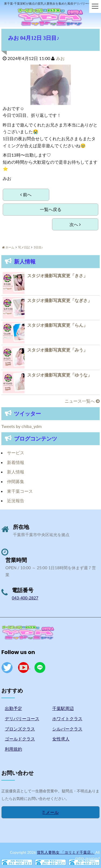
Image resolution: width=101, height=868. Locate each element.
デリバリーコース (22, 718)
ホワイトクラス (67, 718)
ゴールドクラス (20, 739)
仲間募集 (16, 481)
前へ (26, 194)
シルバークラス (67, 729)
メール (50, 812)
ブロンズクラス (20, 729)
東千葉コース (20, 491)
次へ (75, 224)
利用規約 (13, 749)
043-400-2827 (25, 598)
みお (60, 58)
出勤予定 (13, 708)
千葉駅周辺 (63, 708)
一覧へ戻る (51, 209)
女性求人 (61, 739)
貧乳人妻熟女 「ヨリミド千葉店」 (66, 852)
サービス (16, 453)
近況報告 (16, 500)
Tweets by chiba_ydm (22, 426)
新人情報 (16, 472)
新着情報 (16, 462)
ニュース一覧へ (82, 401)
